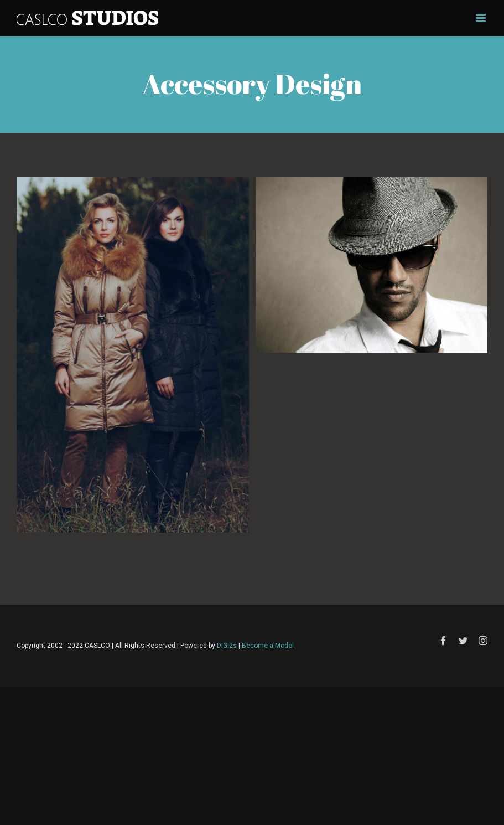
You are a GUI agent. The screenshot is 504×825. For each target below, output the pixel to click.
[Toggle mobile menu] (482, 18)
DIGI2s (227, 646)
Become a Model (268, 646)
